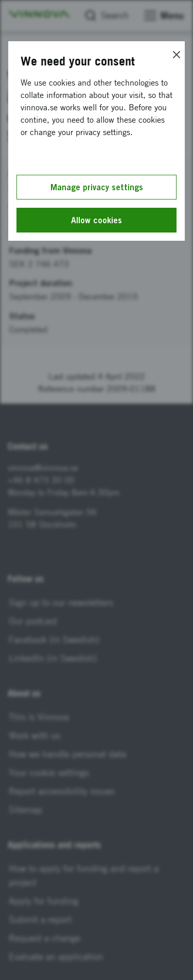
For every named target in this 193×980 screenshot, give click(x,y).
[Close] (177, 55)
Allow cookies (97, 220)
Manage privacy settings (97, 187)
